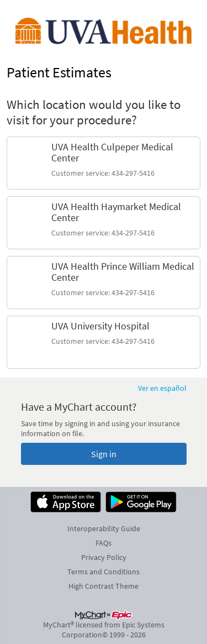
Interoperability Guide (104, 528)
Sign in (104, 454)
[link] (104, 163)
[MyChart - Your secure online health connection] (103, 31)
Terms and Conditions (104, 572)
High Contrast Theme (104, 586)
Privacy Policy (104, 557)
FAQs (104, 543)
